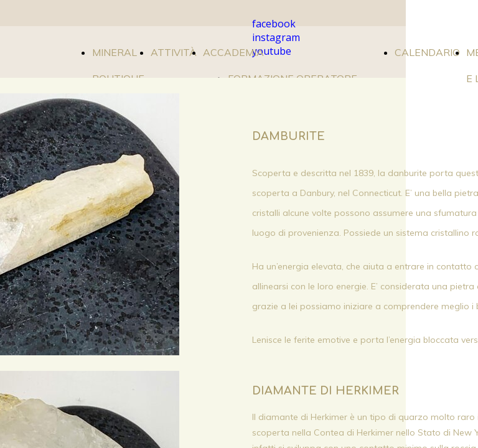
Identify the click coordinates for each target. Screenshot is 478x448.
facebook (274, 24)
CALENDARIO (427, 52)
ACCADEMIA (233, 52)
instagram (276, 37)
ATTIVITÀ (174, 52)
